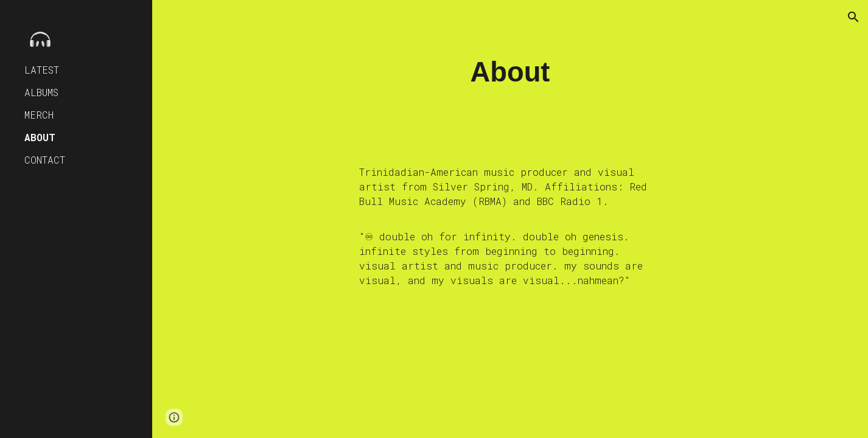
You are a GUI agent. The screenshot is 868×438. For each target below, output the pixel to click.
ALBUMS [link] (41, 92)
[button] (853, 17)
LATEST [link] (42, 70)
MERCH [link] (39, 115)
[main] (510, 73)
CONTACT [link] (45, 160)
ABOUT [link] (40, 137)
